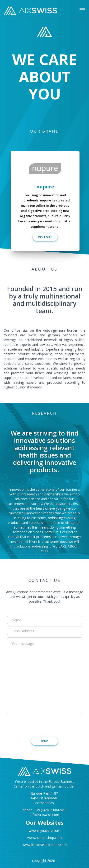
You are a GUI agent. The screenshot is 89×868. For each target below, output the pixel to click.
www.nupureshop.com (44, 838)
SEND (44, 741)
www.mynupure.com (44, 830)
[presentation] (43, 726)
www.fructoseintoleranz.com (45, 845)
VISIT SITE (45, 237)
